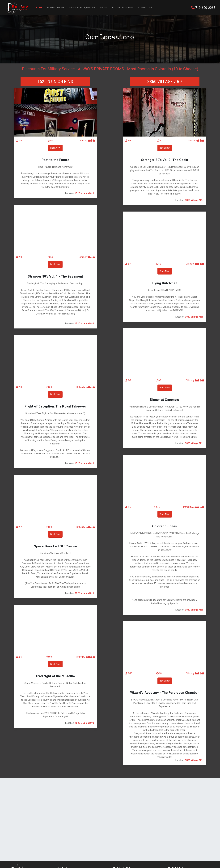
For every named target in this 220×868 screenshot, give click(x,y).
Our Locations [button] (56, 8)
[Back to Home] (18, 8)
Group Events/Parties (82, 8)
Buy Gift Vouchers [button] (123, 8)
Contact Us (145, 8)
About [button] (104, 8)
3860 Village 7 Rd (165, 82)
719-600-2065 (203, 8)
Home (39, 8)
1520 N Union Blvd (55, 82)
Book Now (55, 148)
